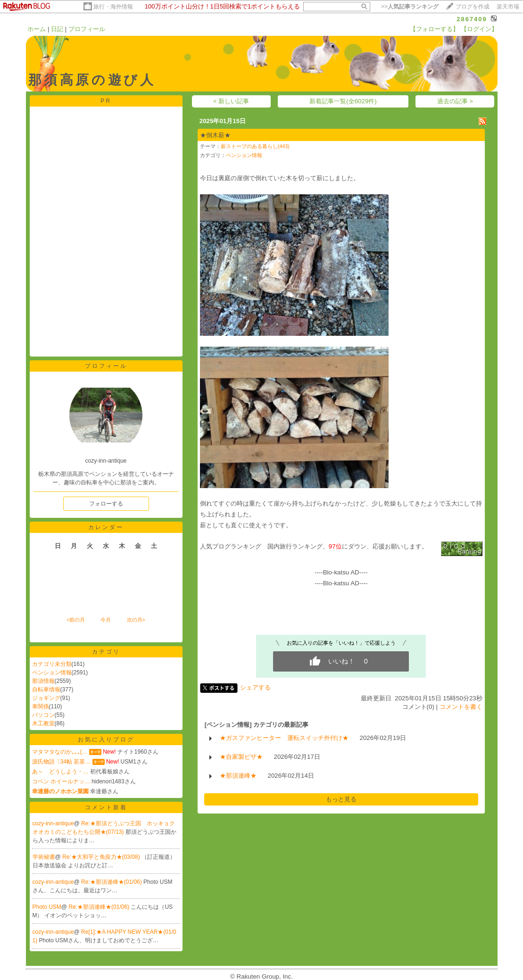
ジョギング (46, 698)
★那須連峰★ (238, 776)
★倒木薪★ (215, 135)
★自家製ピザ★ (241, 757)
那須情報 (43, 681)
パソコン (43, 715)
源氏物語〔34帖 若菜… (62, 762)
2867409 (472, 19)
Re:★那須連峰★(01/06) (112, 882)
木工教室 (43, 723)
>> (410, 7)
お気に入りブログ (106, 739)
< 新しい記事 (231, 101)
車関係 (41, 706)
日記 (57, 29)
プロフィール (87, 29)
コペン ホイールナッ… (61, 781)
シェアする (255, 687)
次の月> (136, 620)
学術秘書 (44, 857)
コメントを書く (461, 707)
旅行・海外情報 (113, 7)
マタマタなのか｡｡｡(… (60, 752)
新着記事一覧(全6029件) (343, 101)
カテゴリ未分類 (52, 664)
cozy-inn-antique (53, 823)
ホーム (37, 29)
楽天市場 (508, 7)
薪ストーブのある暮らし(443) (255, 146)
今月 (106, 620)
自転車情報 (46, 689)
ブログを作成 (473, 7)
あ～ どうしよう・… (60, 772)
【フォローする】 (434, 29)
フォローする (106, 504)
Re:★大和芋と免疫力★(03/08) (102, 857)
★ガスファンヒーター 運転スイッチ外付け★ (284, 738)
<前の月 (76, 620)
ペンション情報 (52, 673)
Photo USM (47, 907)
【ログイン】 (479, 29)
